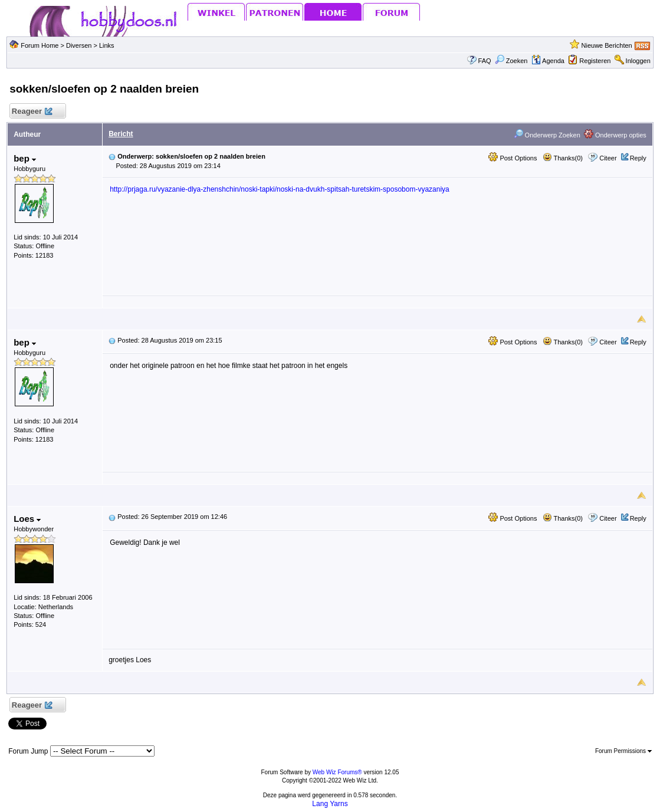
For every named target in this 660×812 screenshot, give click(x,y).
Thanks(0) (563, 158)
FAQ (485, 61)
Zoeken (511, 61)
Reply (638, 158)
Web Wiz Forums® (337, 772)
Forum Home (40, 45)
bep (25, 158)
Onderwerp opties (615, 135)
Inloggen (638, 61)
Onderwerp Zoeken (547, 135)
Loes (27, 519)
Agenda (548, 61)
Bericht (121, 134)
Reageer (32, 112)
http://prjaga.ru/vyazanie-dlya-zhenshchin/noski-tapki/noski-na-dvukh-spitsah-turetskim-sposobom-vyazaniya (280, 189)
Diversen (79, 45)
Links (107, 45)
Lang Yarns (330, 804)
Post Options (513, 158)
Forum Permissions (623, 751)
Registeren (595, 61)
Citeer (608, 158)
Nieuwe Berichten (607, 45)
